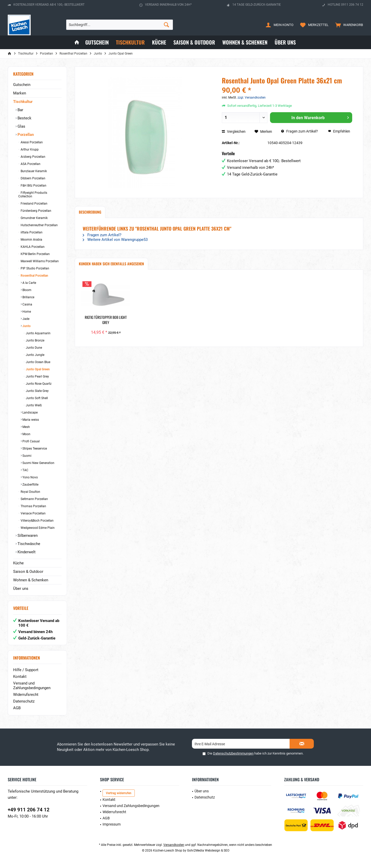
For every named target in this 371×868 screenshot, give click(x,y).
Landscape (30, 413)
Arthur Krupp (29, 150)
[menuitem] (348, 25)
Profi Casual (31, 441)
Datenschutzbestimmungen (233, 753)
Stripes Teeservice (34, 449)
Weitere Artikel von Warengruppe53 (115, 240)
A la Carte (29, 283)
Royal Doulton (30, 492)
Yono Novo (30, 477)
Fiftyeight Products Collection (33, 195)
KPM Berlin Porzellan (35, 254)
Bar (20, 110)
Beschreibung (90, 212)
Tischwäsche (28, 544)
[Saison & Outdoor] (194, 42)
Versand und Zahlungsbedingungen (32, 686)
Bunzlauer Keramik (33, 171)
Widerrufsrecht (26, 695)
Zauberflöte (30, 485)
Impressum (112, 824)
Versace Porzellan (33, 513)
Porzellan (25, 135)
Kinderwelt (26, 552)
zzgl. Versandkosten (252, 98)
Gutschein (22, 85)
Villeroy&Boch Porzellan (37, 521)
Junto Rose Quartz (38, 384)
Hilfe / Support (26, 670)
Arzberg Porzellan (33, 157)
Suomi (27, 456)
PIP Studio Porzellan (35, 268)
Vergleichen (234, 131)
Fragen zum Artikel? (300, 131)
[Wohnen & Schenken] (245, 42)
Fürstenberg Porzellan (36, 211)
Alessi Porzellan (31, 142)
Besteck (24, 118)
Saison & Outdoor (28, 572)
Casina (27, 304)
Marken (20, 93)
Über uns (21, 589)
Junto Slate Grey (37, 391)
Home (26, 312)
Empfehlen (339, 131)
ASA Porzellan (30, 164)
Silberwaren (27, 536)
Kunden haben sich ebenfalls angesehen (111, 264)
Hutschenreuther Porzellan (39, 225)
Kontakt (20, 677)
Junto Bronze (35, 340)
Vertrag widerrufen (119, 793)
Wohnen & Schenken (31, 580)
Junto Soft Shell (36, 398)
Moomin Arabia (31, 240)
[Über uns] (285, 42)
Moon (26, 434)
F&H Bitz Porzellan (33, 186)
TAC (25, 470)
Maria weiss (30, 420)
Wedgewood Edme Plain (37, 528)
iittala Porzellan (31, 232)
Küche (18, 563)
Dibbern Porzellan (33, 178)
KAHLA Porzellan (32, 247)
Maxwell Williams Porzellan (39, 261)
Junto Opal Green (37, 369)
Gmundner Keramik (34, 218)
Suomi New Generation (38, 463)
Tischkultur (23, 102)
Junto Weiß (33, 405)
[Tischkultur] (130, 42)
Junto (26, 326)
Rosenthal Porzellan (34, 276)
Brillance (28, 297)
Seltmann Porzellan (34, 499)
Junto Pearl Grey (37, 376)
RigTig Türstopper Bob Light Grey (106, 320)
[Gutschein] (97, 42)
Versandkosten (174, 845)
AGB (17, 708)
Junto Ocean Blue (38, 362)
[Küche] (159, 42)
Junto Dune (33, 348)
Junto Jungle (35, 355)
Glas (21, 126)
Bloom (27, 290)
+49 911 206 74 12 (29, 810)
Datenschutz (24, 701)
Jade (26, 319)
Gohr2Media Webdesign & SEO (208, 851)
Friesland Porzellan (34, 204)
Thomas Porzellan (33, 506)
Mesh (26, 427)
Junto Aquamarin (38, 333)
